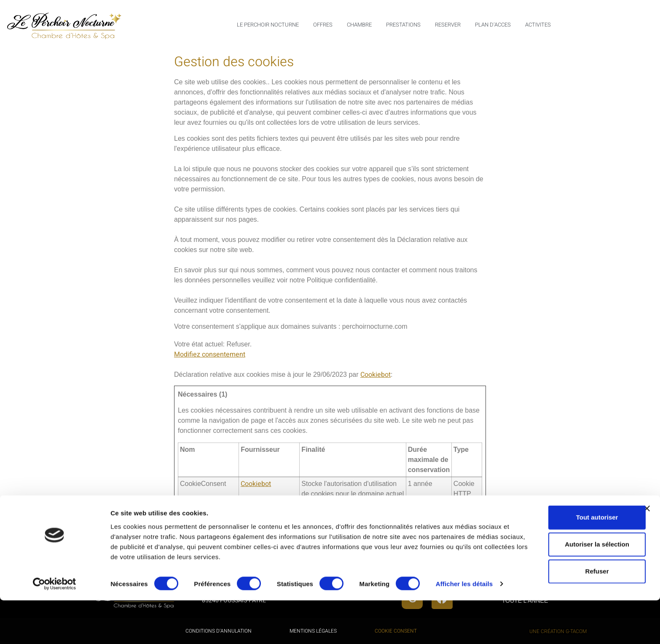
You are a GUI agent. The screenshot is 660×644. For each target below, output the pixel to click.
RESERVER (448, 25)
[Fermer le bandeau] (647, 539)
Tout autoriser (568, 548)
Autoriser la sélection (568, 575)
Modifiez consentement (210, 354)
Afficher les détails (139, 627)
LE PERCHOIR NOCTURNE (268, 25)
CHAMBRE (359, 25)
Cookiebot (376, 375)
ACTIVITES (538, 25)
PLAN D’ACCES (493, 25)
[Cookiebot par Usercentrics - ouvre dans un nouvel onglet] (55, 628)
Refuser (568, 602)
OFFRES (323, 25)
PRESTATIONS (403, 25)
